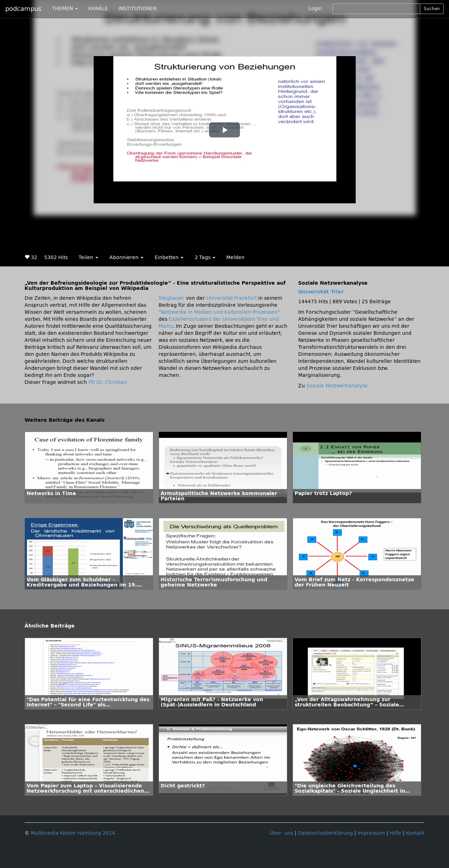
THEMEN (65, 9)
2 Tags (205, 257)
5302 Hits (56, 257)
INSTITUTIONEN (138, 9)
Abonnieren (126, 257)
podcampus (23, 9)
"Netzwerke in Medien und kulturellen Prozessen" (219, 312)
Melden (235, 257)
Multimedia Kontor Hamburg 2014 (73, 833)
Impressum (371, 833)
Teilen (88, 257)
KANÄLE (98, 9)
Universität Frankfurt (232, 298)
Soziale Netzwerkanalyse (337, 386)
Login (315, 9)
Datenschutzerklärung (325, 833)
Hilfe (396, 833)
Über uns (281, 833)
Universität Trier (321, 292)
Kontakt (415, 833)
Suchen (432, 9)
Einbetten (169, 257)
